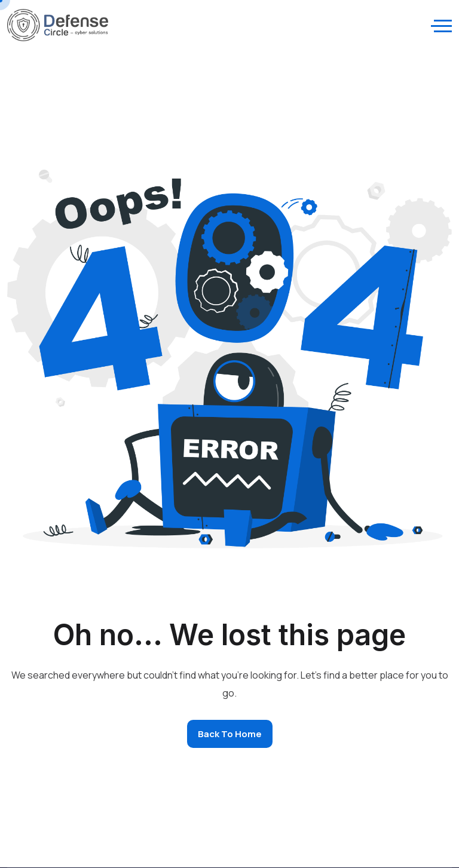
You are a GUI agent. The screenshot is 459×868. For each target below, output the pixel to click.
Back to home (230, 734)
